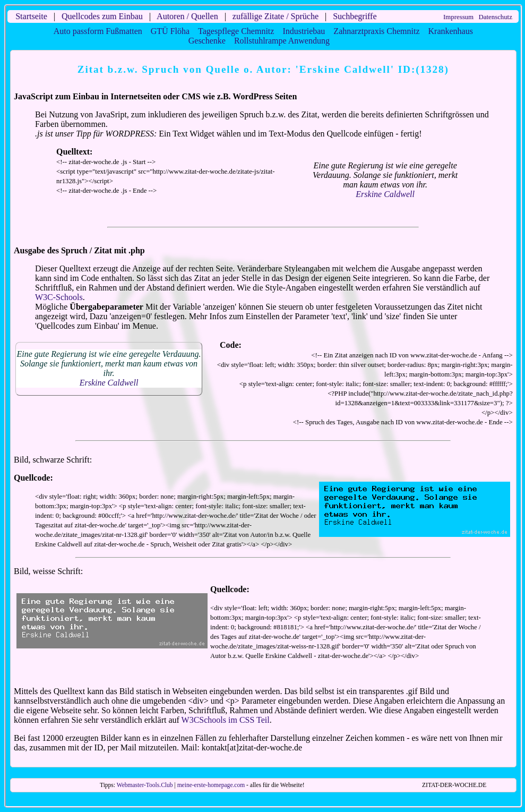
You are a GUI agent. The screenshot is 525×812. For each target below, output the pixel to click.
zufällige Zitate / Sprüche (276, 16)
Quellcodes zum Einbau (102, 16)
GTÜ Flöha (170, 31)
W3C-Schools (59, 297)
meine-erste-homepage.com (211, 785)
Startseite (31, 16)
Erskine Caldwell (385, 194)
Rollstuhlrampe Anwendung (282, 41)
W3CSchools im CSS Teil (226, 720)
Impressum (458, 17)
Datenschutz (496, 17)
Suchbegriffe (355, 16)
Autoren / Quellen (187, 16)
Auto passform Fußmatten (98, 31)
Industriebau (304, 31)
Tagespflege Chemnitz (236, 31)
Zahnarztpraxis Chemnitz (376, 31)
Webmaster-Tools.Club (145, 785)
